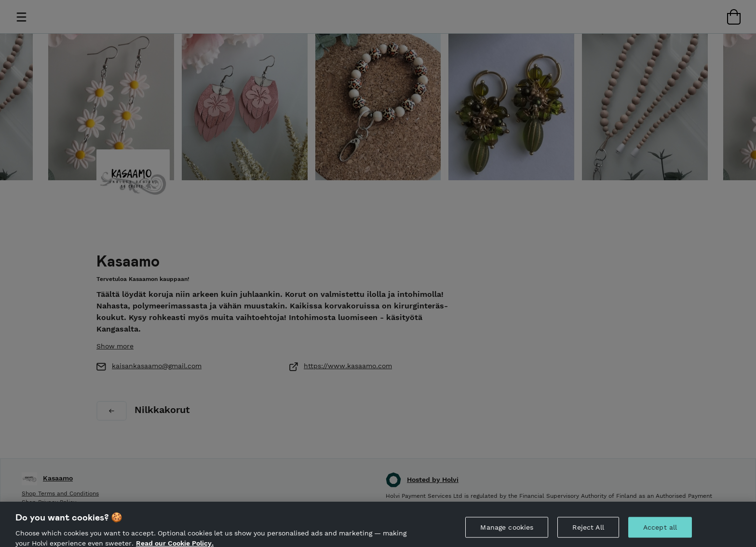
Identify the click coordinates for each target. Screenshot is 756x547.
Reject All (588, 531)
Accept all (660, 531)
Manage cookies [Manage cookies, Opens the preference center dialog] (507, 531)
